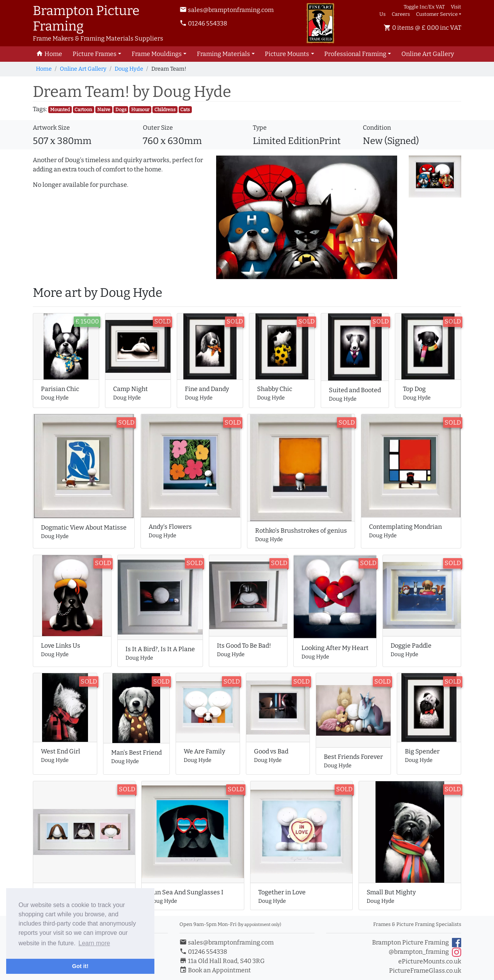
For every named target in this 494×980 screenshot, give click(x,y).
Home (44, 69)
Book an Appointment (215, 970)
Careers (401, 14)
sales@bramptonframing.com (227, 10)
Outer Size (158, 128)
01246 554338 (203, 23)
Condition (377, 128)
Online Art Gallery (83, 69)
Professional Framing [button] (355, 54)
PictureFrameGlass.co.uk (425, 971)
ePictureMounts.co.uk (430, 961)
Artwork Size (51, 128)
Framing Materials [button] (223, 54)
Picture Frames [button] (95, 54)
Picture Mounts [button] (287, 54)
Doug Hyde (129, 69)
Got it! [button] (80, 966)
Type (260, 128)
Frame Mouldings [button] (157, 54)
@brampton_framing (425, 952)
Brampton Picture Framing (417, 943)
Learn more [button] (94, 943)
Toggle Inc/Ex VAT (424, 7)
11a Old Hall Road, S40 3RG (222, 961)
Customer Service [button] (437, 14)
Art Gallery (428, 54)
